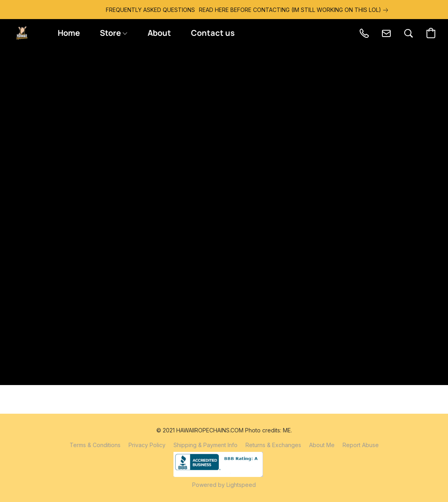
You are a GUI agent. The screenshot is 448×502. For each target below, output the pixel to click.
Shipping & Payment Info (205, 445)
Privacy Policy (147, 445)
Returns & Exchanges (273, 445)
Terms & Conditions (95, 445)
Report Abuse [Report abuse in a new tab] (361, 445)
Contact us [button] (213, 33)
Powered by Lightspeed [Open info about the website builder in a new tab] (224, 485)
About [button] (159, 33)
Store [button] (113, 33)
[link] (271, 10)
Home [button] (69, 33)
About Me (322, 445)
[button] (22, 33)
